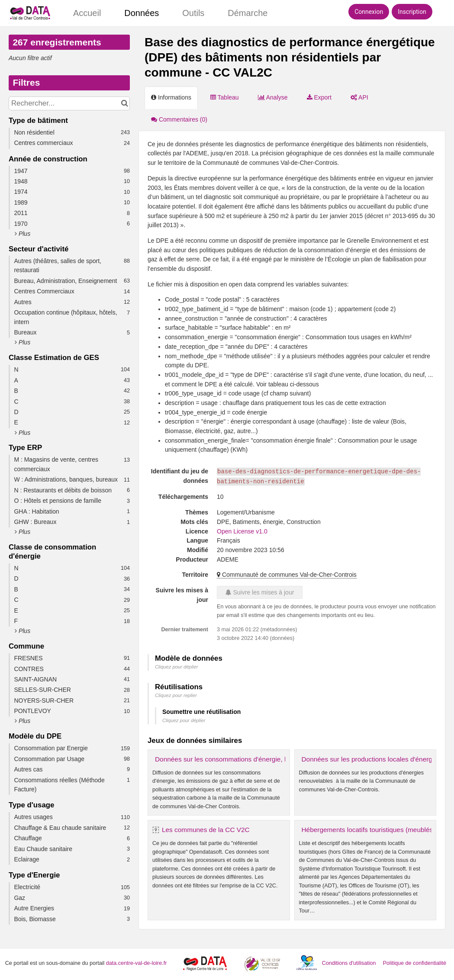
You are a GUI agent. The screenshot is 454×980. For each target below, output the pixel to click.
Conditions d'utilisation (350, 963)
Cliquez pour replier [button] (176, 695)
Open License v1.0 (242, 531)
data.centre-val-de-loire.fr (137, 963)
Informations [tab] (171, 97)
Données (142, 13)
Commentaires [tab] (179, 119)
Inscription (412, 12)
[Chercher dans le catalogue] (124, 103)
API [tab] (359, 97)
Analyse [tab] (273, 97)
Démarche (248, 13)
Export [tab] (319, 97)
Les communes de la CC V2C (206, 830)
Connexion (369, 12)
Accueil (87, 13)
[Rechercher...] (69, 103)
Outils (193, 13)
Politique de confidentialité (415, 963)
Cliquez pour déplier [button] (177, 667)
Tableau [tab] (225, 97)
